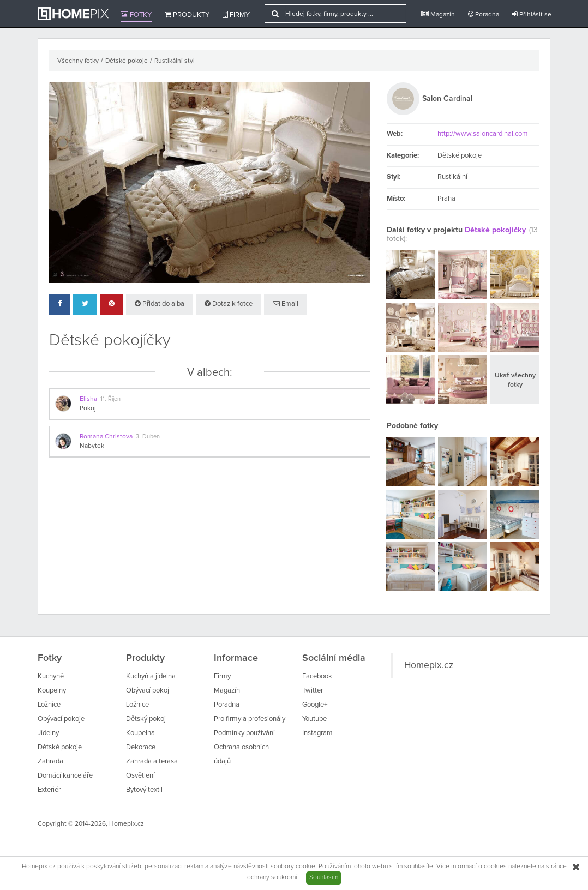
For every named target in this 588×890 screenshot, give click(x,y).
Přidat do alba (160, 304)
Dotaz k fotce (229, 304)
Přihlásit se (532, 14)
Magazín (438, 14)
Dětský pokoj (146, 719)
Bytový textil (144, 790)
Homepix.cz (429, 665)
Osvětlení (140, 776)
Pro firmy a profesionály (250, 719)
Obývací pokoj (148, 691)
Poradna (484, 14)
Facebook (317, 676)
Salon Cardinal (447, 99)
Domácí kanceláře (65, 776)
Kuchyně (51, 676)
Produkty (187, 15)
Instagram (317, 733)
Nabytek (92, 446)
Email (286, 304)
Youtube (314, 719)
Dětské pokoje (127, 61)
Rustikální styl (175, 61)
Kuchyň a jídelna (151, 676)
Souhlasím (324, 877)
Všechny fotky (78, 61)
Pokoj (88, 408)
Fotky (136, 15)
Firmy (236, 15)
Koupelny (52, 691)
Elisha (88, 399)
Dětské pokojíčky (495, 230)
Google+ (315, 705)
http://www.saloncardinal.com (483, 134)
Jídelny (48, 733)
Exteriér (49, 790)
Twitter (313, 691)
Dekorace (141, 747)
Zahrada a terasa (152, 762)
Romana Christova (106, 437)
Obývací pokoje (61, 719)
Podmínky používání (244, 733)
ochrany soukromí (272, 877)
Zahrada (50, 762)
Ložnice (49, 705)
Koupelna (140, 733)
